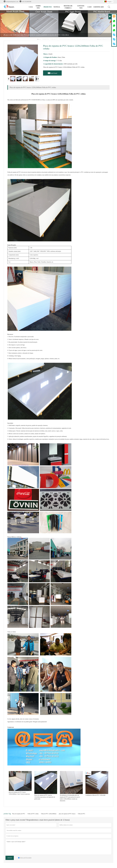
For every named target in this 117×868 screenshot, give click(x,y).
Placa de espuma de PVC (19, 815)
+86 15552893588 (27, 2)
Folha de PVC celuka (33, 815)
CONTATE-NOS (81, 7)
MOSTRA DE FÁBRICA (68, 7)
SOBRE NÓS (38, 7)
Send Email (52, 73)
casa (39, 39)
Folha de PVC (54, 39)
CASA (31, 7)
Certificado (99, 7)
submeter (10, 859)
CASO (89, 7)
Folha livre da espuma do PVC (67, 39)
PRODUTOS (48, 7)
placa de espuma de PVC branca (67, 815)
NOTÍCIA (57, 7)
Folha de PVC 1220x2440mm (49, 815)
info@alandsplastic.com (12, 2)
